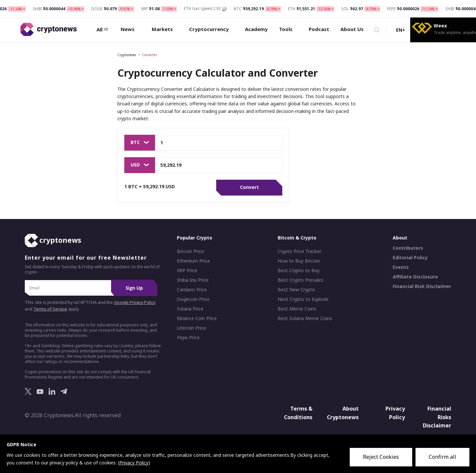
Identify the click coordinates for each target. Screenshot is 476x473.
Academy (256, 29)
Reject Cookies (381, 457)
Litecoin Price (191, 328)
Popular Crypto (195, 238)
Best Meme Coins (297, 309)
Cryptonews (127, 55)
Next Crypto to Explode (303, 299)
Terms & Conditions (298, 413)
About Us (355, 29)
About (400, 238)
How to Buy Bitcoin (299, 261)
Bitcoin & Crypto (297, 238)
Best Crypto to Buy (299, 271)
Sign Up (134, 288)
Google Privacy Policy (135, 302)
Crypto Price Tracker (299, 251)
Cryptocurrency (211, 29)
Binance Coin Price (197, 318)
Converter (149, 55)
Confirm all (442, 457)
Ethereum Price (193, 261)
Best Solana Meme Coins (305, 318)
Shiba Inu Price (193, 280)
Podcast (319, 29)
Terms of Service (50, 309)
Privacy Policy (395, 413)
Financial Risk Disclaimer (422, 286)
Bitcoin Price (190, 251)
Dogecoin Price (193, 299)
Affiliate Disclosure (415, 277)
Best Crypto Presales (300, 280)
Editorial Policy (410, 258)
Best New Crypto (296, 290)
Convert (249, 187)
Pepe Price (188, 338)
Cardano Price (192, 290)
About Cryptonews (343, 413)
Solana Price (190, 309)
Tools (288, 29)
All (102, 29)
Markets (165, 29)
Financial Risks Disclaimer (437, 417)
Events (401, 267)
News (130, 29)
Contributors (408, 248)
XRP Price (187, 271)
